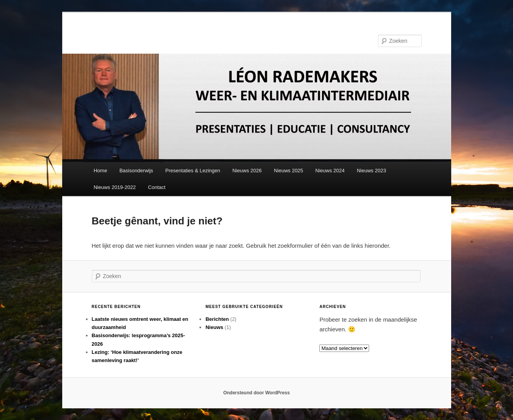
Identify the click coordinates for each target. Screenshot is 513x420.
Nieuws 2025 (288, 171)
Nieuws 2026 (247, 171)
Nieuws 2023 (371, 171)
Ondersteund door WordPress (256, 393)
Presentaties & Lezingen (193, 171)
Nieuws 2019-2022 (115, 187)
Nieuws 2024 (330, 171)
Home (101, 171)
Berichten (217, 319)
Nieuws (214, 327)
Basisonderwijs (136, 171)
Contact (157, 187)
